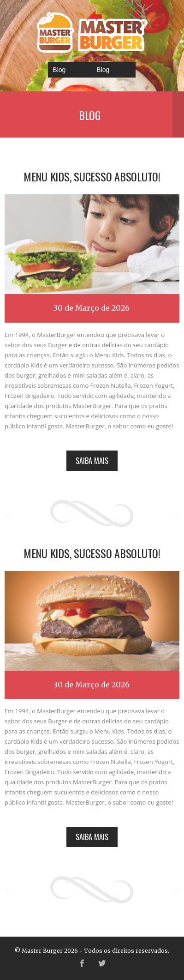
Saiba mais (92, 461)
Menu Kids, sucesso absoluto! (92, 176)
